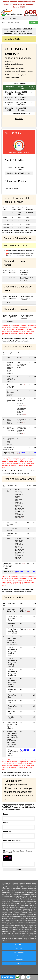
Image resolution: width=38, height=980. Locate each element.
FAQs (19, 963)
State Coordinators (19, 952)
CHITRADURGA (9, 31)
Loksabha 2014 (15, 29)
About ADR (19, 949)
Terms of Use (19, 960)
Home (4, 18)
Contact (19, 956)
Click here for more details (20, 114)
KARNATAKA (27, 29)
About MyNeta (19, 945)
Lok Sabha (13, 18)
